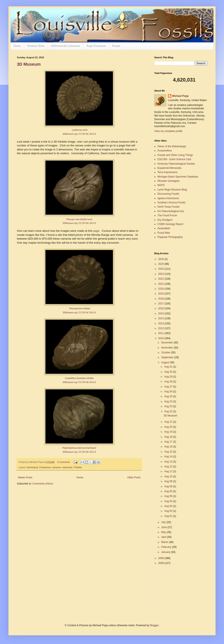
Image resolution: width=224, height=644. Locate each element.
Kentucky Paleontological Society (176, 164)
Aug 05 (169, 496)
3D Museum (29, 64)
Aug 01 (169, 516)
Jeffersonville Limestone (66, 46)
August (166, 362)
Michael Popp (180, 96)
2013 (161, 323)
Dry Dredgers (165, 220)
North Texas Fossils (168, 207)
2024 (161, 269)
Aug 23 (169, 406)
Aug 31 (169, 367)
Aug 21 (169, 422)
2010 (161, 338)
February (167, 547)
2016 (161, 308)
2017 (161, 304)
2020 (161, 289)
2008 (161, 563)
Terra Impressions (167, 172)
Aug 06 (169, 491)
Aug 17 (169, 442)
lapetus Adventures (168, 198)
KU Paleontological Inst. (171, 211)
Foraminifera (165, 151)
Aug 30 (169, 372)
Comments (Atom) (43, 484)
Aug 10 (169, 476)
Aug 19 (169, 432)
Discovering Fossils (168, 194)
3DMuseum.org (70, 134)
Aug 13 (169, 462)
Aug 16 (169, 447)
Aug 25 (169, 396)
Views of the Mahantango (172, 146)
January (166, 552)
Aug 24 (169, 401)
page (96, 231)
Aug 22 (169, 411)
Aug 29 (169, 377)
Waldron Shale (36, 46)
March (165, 542)
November (167, 348)
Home (17, 46)
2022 (161, 279)
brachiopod (32, 467)
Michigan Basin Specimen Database (178, 177)
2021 (161, 284)
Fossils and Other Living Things (175, 155)
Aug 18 (169, 437)
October (166, 353)
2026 (161, 259)
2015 (161, 314)
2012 (161, 328)
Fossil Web (164, 233)
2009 (161, 558)
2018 (161, 299)
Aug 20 (169, 427)
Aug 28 (169, 382)
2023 (161, 274)
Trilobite (78, 467)
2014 (161, 318)
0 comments (64, 462)
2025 (161, 264)
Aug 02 (169, 511)
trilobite (79, 378)
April (164, 537)
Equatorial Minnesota (169, 168)
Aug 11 (169, 471)
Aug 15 (169, 452)
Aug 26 (169, 391)
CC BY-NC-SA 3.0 (87, 134)
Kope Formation (96, 46)
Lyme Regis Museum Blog (172, 190)
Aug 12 (169, 466)
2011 (161, 333)
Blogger (154, 625)
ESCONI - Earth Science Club (174, 159)
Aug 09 (169, 481)
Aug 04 (169, 501)
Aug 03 (169, 506)
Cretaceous (45, 467)
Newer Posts (25, 477)
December (167, 343)
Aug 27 (169, 387)
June (164, 527)
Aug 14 (169, 457)
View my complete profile (168, 131)
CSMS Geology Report (170, 224)
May (164, 532)
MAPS (161, 185)
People (116, 46)
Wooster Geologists (169, 181)
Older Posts (134, 477)
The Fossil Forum (167, 215)
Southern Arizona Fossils (171, 203)
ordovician (67, 467)
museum (56, 467)
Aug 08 (169, 486)
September (168, 357)
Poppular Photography (170, 237)
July (164, 522)
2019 (161, 294)
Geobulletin (164, 228)
